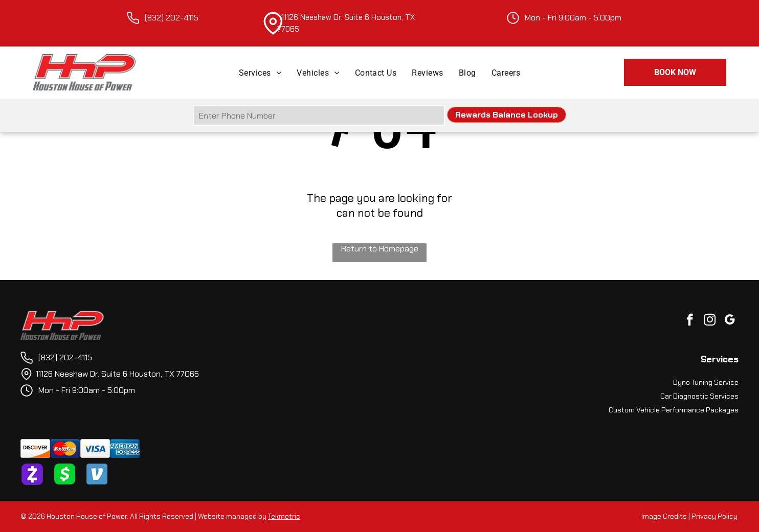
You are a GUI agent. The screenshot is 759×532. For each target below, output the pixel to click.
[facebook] (690, 321)
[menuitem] (260, 72)
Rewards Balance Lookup (507, 115)
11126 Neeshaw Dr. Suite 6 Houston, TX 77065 (117, 374)
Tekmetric (284, 516)
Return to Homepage (380, 249)
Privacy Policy (715, 516)
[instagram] (710, 321)
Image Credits (664, 516)
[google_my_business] (730, 321)
